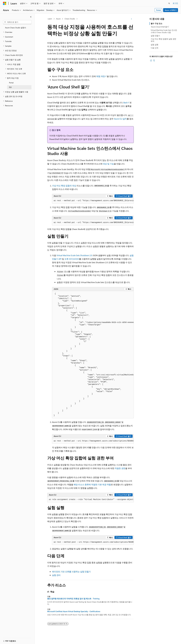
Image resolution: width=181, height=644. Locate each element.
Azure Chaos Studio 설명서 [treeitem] (16, 28)
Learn (50, 19)
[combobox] (17, 22)
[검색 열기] (169, 3)
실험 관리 (56, 575)
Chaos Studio (70, 19)
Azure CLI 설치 (120, 119)
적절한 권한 (120, 468)
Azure (58, 19)
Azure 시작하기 (171, 10)
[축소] (31, 17)
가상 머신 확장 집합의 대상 (64, 186)
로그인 (175, 3)
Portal (158, 10)
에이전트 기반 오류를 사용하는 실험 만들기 (71, 572)
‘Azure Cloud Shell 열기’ (160, 27)
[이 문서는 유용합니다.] (151, 60)
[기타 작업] (132, 19)
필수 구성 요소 (156, 23)
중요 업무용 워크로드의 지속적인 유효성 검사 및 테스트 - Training (73, 599)
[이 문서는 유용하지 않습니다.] (154, 60)
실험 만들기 (155, 36)
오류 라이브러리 (72, 259)
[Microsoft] (5, 3)
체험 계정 (101, 76)
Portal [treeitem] (11, 83)
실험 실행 (154, 45)
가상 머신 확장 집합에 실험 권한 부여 (163, 40)
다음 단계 (154, 48)
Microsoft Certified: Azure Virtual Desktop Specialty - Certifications (74, 611)
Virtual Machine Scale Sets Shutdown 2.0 (74, 255)
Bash (126, 102)
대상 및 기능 (108, 164)
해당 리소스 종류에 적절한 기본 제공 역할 (92, 484)
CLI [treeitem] (10, 87)
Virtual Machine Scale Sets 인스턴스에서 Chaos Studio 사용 (164, 31)
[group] (93, 201)
